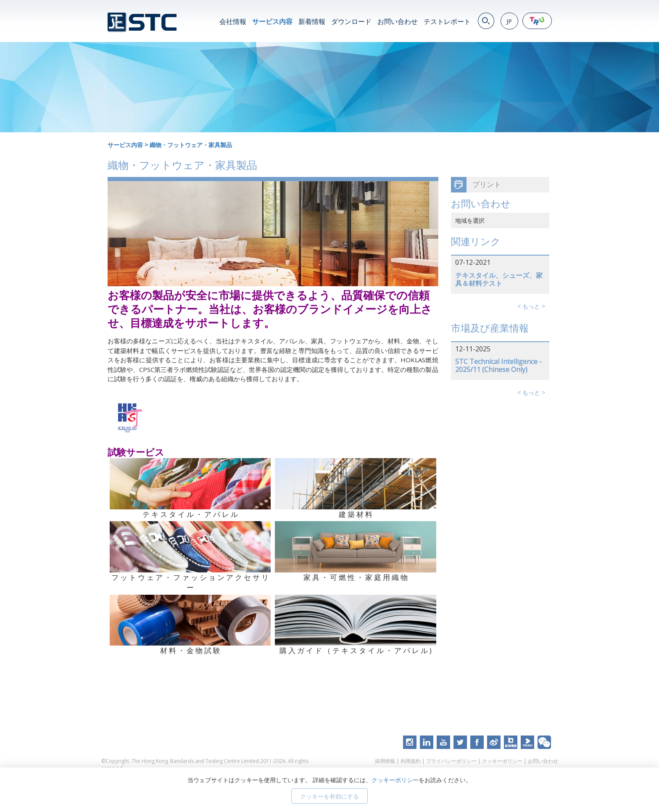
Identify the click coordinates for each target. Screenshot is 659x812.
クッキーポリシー (502, 761)
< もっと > (531, 306)
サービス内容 (272, 21)
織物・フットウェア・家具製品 (191, 145)
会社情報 (233, 21)
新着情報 (312, 21)
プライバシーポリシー (451, 761)
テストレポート (447, 21)
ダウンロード (351, 21)
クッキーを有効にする (329, 796)
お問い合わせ (398, 21)
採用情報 (385, 761)
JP (509, 21)
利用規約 (411, 761)
